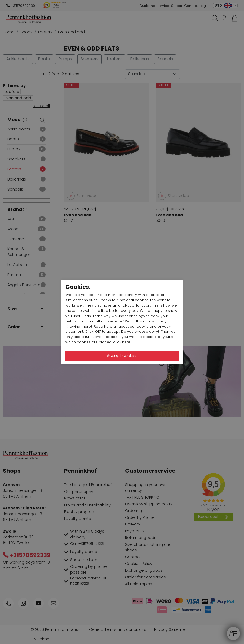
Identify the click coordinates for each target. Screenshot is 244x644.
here (108, 326)
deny (154, 332)
